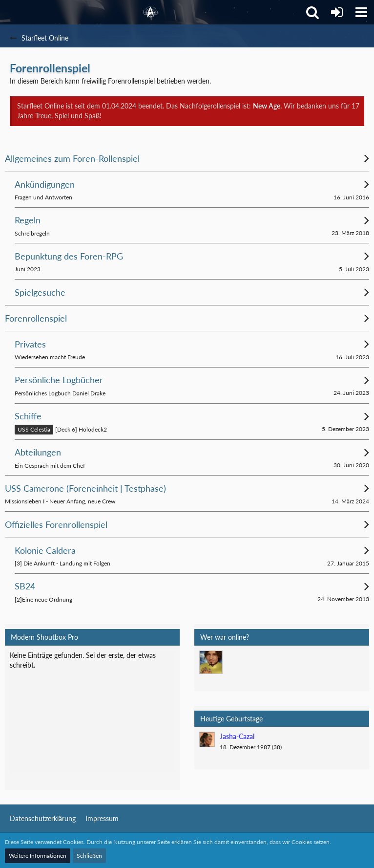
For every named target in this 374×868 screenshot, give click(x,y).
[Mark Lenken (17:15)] (211, 662)
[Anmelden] (337, 12)
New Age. (267, 106)
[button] (361, 12)
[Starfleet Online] (150, 12)
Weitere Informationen (38, 856)
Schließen (89, 856)
